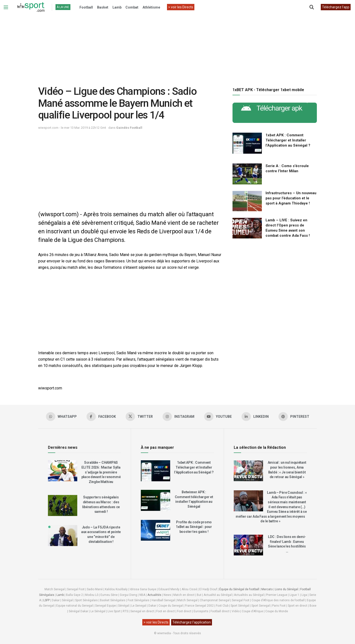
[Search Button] (312, 7)
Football (86, 7)
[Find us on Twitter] (139, 417)
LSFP (46, 600)
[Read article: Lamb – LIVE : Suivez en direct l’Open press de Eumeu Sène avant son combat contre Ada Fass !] (247, 228)
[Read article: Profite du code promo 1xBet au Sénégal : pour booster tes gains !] (155, 530)
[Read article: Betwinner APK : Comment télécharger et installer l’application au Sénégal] (155, 500)
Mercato (267, 589)
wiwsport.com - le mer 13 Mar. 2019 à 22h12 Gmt (72, 128)
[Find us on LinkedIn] (255, 417)
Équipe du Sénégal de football (239, 589)
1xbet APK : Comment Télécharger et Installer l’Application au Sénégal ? (288, 140)
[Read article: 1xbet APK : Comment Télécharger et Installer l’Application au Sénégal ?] (247, 143)
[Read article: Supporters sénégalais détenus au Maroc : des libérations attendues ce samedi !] (63, 505)
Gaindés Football (129, 128)
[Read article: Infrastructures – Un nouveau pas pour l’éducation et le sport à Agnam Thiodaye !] (247, 201)
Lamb (117, 7)
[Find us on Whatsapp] (61, 417)
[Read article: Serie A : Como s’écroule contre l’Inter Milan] (247, 174)
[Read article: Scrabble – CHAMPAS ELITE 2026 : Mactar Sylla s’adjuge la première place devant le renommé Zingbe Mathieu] (63, 471)
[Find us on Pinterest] (294, 417)
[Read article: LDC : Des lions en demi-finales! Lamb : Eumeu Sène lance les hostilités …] (248, 545)
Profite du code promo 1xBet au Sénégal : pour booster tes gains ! (194, 527)
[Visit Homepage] (31, 7)
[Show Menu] (6, 7)
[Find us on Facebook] (101, 417)
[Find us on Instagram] (178, 417)
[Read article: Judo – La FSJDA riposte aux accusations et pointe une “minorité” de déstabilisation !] (63, 536)
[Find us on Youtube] (218, 417)
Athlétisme (151, 7)
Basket (103, 7)
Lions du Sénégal (286, 589)
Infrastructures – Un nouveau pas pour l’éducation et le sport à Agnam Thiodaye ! (291, 198)
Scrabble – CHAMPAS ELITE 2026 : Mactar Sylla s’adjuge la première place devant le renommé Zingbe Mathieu (101, 472)
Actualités (154, 595)
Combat (132, 7)
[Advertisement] (177, 46)
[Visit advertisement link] (275, 113)
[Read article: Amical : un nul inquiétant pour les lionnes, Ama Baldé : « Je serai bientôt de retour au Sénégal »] (248, 471)
